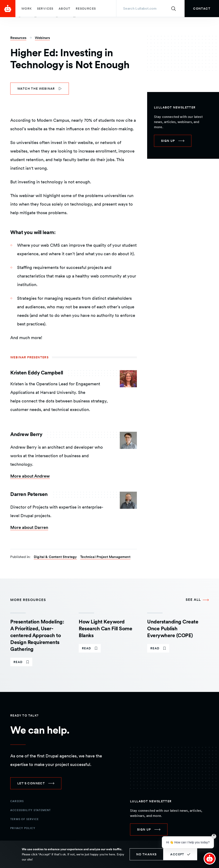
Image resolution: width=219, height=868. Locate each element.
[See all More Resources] (197, 600)
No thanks (146, 854)
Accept (177, 854)
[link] (202, 9)
